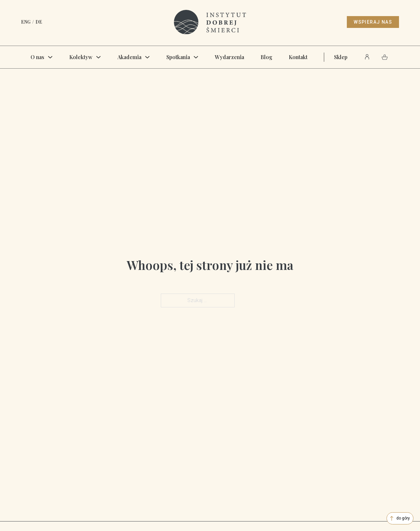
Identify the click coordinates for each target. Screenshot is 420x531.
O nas (37, 57)
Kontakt (298, 57)
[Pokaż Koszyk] (385, 57)
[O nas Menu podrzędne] (50, 57)
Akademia (129, 57)
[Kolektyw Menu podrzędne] (98, 57)
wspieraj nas (373, 22)
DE (39, 22)
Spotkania (178, 57)
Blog (266, 57)
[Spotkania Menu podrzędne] (196, 57)
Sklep (341, 57)
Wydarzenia (230, 57)
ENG (26, 22)
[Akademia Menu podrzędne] (147, 57)
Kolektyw (81, 57)
